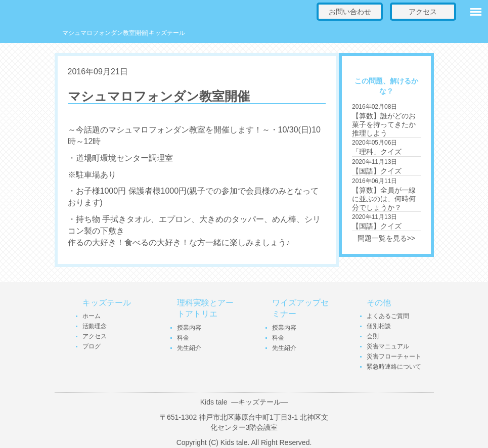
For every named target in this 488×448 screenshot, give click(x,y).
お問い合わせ (350, 12)
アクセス (423, 12)
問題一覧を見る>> (386, 238)
